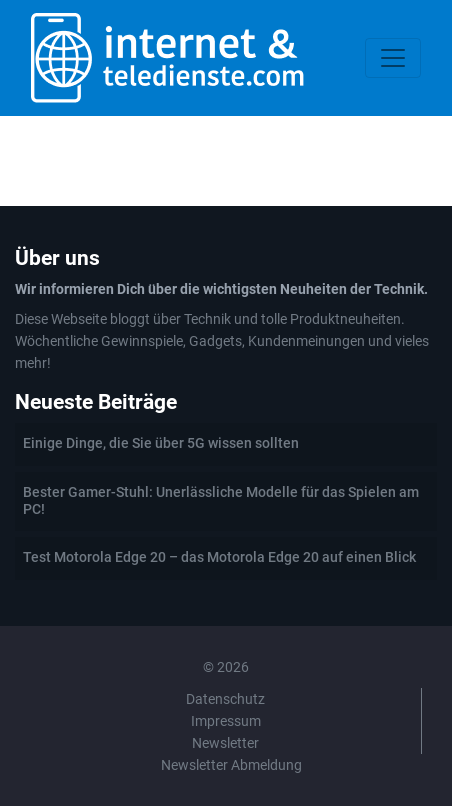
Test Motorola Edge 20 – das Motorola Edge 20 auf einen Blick (219, 557)
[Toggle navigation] (393, 58)
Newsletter (225, 743)
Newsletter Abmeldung (231, 765)
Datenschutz (225, 699)
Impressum (226, 721)
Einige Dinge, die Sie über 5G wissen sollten (161, 443)
